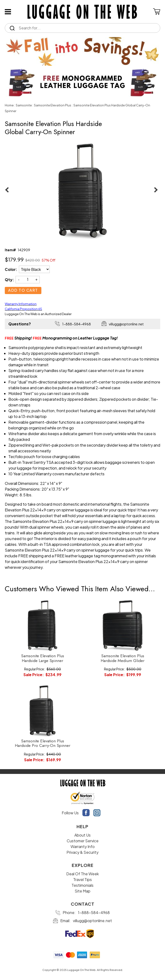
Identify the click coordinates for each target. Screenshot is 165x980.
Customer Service (83, 841)
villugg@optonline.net (126, 324)
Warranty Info (83, 846)
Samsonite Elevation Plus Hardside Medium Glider (123, 658)
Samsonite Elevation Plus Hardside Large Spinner (43, 658)
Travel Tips (82, 879)
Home (9, 105)
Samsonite (24, 105)
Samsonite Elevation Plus (53, 105)
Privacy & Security (82, 852)
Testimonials (82, 885)
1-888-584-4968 (77, 324)
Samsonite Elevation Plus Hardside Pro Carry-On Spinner (43, 743)
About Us (82, 835)
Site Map (82, 891)
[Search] (87, 28)
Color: (11, 269)
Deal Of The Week (82, 874)
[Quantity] (28, 279)
